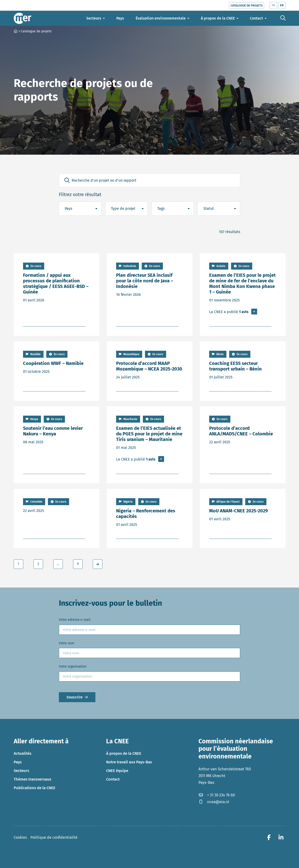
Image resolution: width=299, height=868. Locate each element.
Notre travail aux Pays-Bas (129, 762)
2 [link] (38, 564)
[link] (98, 564)
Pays (18, 762)
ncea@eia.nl (214, 802)
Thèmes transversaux (32, 779)
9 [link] (78, 564)
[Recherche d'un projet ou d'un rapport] (149, 180)
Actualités (23, 753)
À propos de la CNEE (124, 753)
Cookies (20, 837)
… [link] (58, 564)
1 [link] (18, 564)
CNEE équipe (117, 771)
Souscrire (75, 697)
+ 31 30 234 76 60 (217, 795)
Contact (113, 779)
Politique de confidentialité (54, 837)
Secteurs (21, 771)
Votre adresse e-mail (75, 620)
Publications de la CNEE (35, 788)
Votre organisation (73, 666)
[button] (67, 180)
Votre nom (67, 643)
